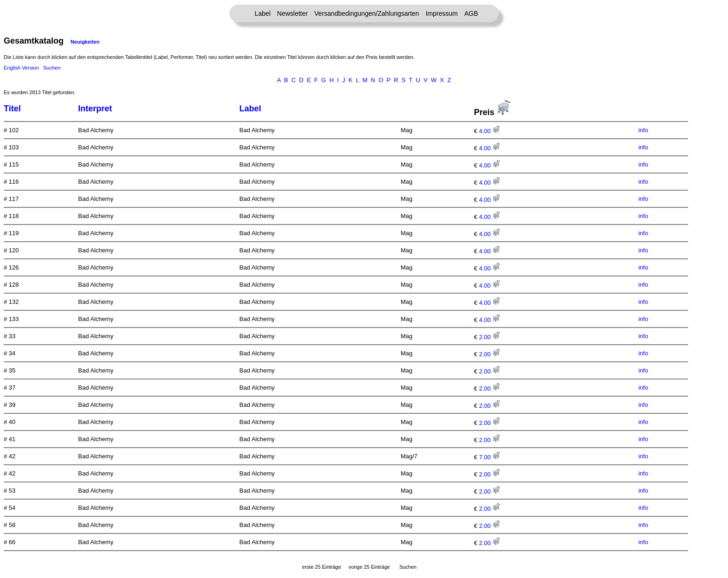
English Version (21, 68)
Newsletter (292, 13)
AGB (471, 13)
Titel (12, 109)
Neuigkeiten (85, 42)
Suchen (52, 68)
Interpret (95, 109)
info (643, 130)
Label (263, 13)
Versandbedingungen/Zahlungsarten (367, 13)
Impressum (442, 13)
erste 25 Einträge (322, 567)
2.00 (490, 337)
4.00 (490, 131)
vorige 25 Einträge (369, 567)
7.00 (490, 457)
